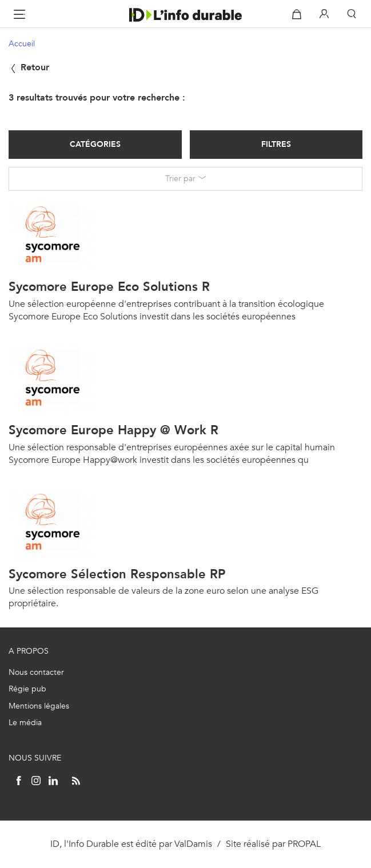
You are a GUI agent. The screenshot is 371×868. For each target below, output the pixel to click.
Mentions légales (39, 706)
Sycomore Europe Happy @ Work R (113, 430)
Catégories (95, 144)
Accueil (22, 44)
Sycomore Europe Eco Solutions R (109, 287)
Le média (25, 723)
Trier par (180, 179)
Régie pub (27, 689)
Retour (29, 67)
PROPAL (304, 844)
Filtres (276, 144)
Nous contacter (36, 672)
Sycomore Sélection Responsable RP (117, 574)
